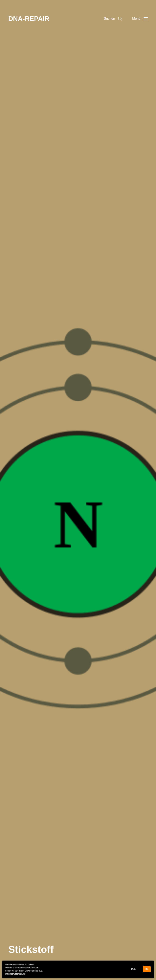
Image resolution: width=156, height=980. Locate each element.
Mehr (134, 969)
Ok (147, 969)
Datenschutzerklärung (15, 974)
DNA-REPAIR (29, 19)
